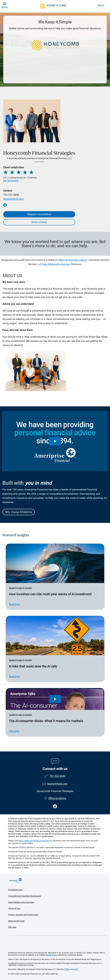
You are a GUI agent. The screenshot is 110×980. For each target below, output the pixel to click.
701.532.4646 (11, 195)
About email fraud (16, 921)
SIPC (76, 969)
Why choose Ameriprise (19, 512)
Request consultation (39, 214)
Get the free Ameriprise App (57, 944)
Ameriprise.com (15, 890)
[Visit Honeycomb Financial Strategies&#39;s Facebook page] (55, 806)
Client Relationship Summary (56, 264)
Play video (14, 731)
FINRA (67, 969)
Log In (101, 5)
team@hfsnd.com (13, 199)
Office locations (55, 798)
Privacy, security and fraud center (23, 915)
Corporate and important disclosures (25, 896)
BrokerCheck (52, 955)
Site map (12, 927)
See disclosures (11, 181)
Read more (14, 604)
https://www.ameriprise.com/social (34, 841)
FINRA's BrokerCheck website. (72, 260)
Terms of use (14, 908)
